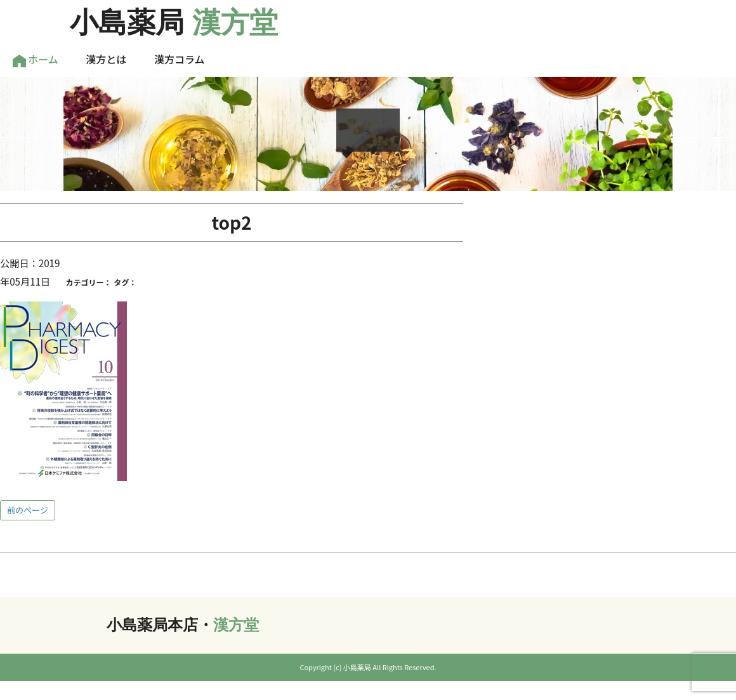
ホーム (36, 59)
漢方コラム (180, 59)
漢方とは (106, 59)
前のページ (28, 510)
